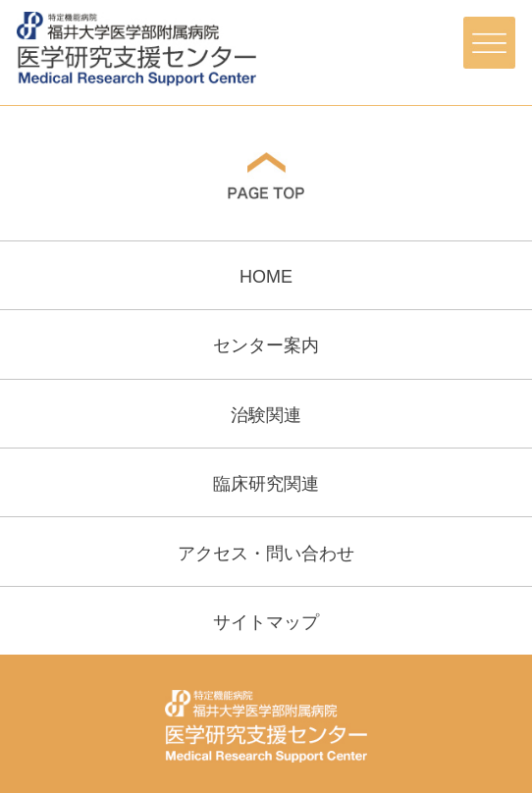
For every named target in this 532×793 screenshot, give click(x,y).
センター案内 (266, 345)
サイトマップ (266, 622)
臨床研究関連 (266, 484)
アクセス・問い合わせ (266, 554)
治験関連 (266, 415)
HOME (266, 277)
